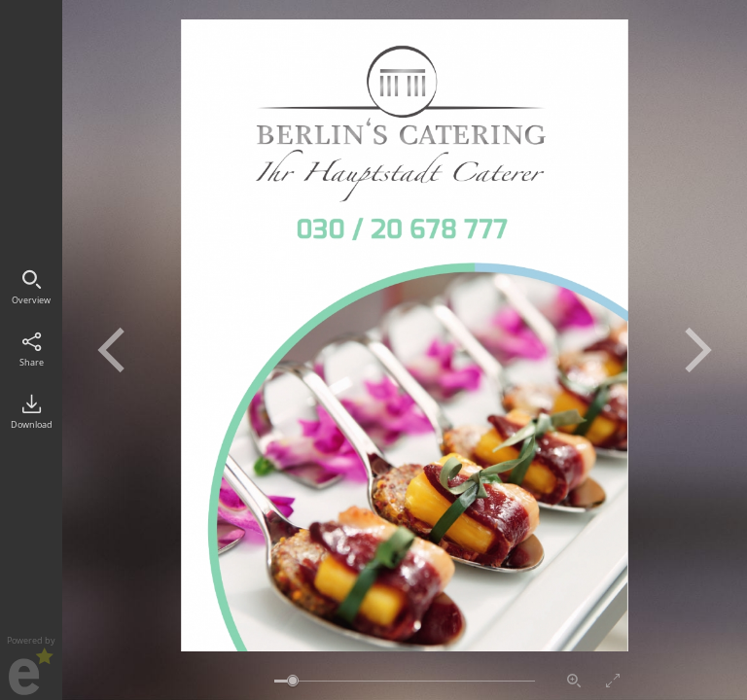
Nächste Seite (698, 350)
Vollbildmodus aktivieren (613, 681)
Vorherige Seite (111, 350)
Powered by (31, 665)
